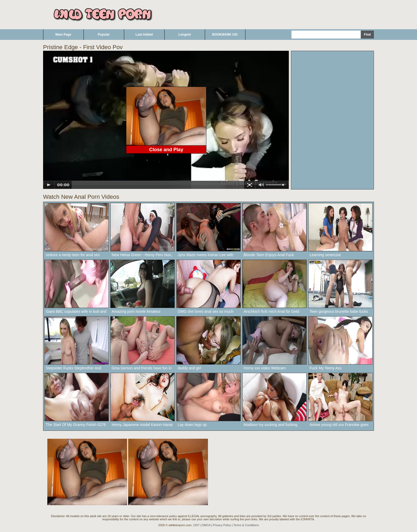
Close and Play (166, 150)
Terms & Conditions (246, 525)
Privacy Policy (222, 525)
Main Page (63, 35)
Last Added (144, 35)
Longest (185, 35)
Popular (104, 35)
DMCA (206, 525)
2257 (196, 525)
